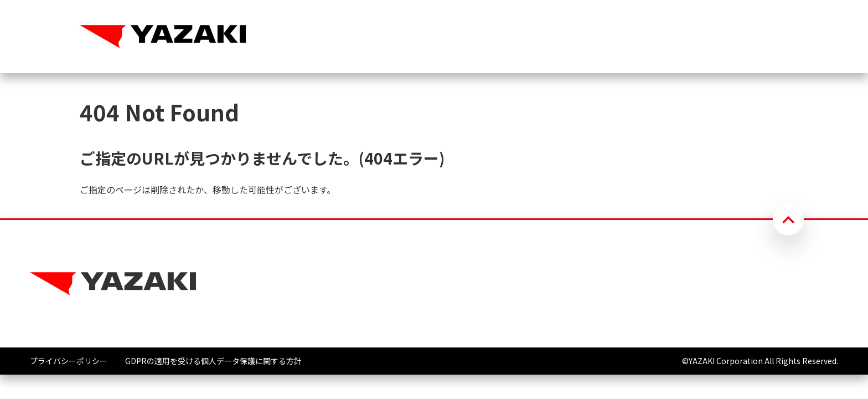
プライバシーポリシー (69, 361)
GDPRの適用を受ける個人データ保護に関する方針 (213, 361)
